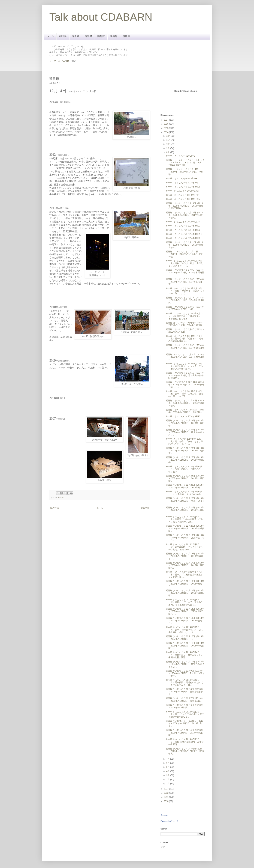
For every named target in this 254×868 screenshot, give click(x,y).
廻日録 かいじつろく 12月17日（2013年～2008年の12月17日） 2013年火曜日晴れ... (185, 565)
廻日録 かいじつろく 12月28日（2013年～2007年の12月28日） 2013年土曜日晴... (185, 423)
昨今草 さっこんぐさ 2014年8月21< (184, 234)
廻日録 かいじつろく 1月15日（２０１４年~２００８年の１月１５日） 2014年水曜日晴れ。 (185, 163)
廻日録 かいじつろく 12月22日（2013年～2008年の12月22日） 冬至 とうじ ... (185, 501)
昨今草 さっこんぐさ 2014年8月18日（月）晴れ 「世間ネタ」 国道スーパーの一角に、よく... (185, 291)
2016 (167, 124)
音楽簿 (88, 36)
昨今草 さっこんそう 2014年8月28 (183, 187)
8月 (168, 152)
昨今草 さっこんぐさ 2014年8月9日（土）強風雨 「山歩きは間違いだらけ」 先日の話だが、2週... (184, 519)
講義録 (114, 36)
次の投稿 (55, 508)
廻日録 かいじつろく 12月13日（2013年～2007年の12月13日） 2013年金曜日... (185, 621)
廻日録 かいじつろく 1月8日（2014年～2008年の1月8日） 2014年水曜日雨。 (185, 282)
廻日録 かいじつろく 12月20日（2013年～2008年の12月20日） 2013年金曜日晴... (185, 528)
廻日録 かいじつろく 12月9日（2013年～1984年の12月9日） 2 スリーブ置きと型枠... (185, 673)
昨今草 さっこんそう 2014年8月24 (183, 222)
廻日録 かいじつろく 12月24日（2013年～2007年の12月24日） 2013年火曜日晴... (185, 478)
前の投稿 (145, 508)
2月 (168, 780)
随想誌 (101, 36)
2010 (167, 801)
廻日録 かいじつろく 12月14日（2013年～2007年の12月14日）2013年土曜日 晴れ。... (185, 611)
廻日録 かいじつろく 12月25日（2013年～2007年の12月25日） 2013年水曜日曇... (185, 460)
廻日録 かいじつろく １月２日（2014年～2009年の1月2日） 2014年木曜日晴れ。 (185, 357)
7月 (168, 759)
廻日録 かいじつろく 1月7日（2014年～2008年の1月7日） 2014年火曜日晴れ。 (185, 300)
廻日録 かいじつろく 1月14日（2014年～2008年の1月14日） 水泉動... (185, 172)
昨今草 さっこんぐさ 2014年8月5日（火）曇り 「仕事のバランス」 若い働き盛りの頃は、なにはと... (185, 630)
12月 (169, 136)
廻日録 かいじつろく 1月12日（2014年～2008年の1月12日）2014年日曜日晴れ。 (184, 215)
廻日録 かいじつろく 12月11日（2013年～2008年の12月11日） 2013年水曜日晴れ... (185, 646)
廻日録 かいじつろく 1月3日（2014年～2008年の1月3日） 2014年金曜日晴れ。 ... (185, 348)
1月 (168, 784)
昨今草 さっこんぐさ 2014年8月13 (183, 416)
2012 (167, 793)
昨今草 (76, 36)
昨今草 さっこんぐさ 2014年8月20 (183, 238)
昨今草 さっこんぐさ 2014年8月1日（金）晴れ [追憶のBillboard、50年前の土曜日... (185, 742)
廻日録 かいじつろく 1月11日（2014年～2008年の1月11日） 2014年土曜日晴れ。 (185, 245)
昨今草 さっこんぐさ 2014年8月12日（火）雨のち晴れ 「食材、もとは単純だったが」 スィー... (184, 441)
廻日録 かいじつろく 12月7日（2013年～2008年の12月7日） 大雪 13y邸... (184, 700)
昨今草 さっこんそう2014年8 (181, 156)
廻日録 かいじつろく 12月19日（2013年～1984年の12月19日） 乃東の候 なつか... (185, 538)
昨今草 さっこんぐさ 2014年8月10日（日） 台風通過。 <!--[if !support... (184, 493)
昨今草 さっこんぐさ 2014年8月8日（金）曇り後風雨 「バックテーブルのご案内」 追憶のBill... (184, 547)
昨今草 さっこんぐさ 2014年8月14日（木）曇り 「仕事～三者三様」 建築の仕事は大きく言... (185, 394)
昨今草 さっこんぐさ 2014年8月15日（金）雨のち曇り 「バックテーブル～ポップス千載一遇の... (184, 366)
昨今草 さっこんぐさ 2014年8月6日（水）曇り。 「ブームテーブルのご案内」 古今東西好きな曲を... (184, 602)
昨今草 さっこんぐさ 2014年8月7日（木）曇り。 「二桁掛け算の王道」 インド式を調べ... (184, 575)
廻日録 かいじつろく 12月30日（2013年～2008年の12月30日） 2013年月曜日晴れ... (185, 403)
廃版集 (126, 36)
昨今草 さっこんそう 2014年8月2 (182, 191)
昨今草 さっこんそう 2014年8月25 (183, 199)
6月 (168, 763)
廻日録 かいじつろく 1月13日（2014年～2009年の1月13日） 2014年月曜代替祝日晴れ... (185, 206)
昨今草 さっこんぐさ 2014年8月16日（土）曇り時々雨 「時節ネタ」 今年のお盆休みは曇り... (185, 339)
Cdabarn (164, 815)
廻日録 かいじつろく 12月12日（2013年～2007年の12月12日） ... (185, 638)
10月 (169, 144)
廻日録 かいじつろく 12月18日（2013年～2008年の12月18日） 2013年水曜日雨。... (185, 556)
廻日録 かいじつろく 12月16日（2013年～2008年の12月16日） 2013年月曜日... (185, 584)
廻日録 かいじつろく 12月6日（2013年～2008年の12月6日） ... (184, 706)
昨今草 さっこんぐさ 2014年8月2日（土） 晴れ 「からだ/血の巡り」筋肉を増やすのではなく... (185, 714)
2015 (167, 128)
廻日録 (63, 36)
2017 (167, 120)
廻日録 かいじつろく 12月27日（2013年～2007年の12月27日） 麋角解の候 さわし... (185, 432)
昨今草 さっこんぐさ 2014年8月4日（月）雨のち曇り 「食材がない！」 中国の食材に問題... (184, 655)
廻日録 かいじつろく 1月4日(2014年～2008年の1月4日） (185, 331)
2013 (167, 789)
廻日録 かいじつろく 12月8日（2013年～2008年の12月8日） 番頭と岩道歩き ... (184, 692)
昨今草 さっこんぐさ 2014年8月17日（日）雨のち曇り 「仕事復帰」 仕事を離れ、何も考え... (185, 316)
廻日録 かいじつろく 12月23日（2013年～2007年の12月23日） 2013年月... (185, 486)
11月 (169, 140)
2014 (167, 132)
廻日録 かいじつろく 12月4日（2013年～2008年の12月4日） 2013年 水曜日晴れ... (185, 733)
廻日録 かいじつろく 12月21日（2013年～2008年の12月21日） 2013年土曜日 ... (185, 510)
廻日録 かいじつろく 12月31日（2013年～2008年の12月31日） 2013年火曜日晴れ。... (185, 385)
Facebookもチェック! (170, 821)
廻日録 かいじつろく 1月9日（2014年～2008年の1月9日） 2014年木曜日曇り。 (185, 272)
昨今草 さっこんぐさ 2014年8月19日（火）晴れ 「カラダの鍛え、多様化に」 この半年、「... (184, 263)
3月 (168, 775)
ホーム (50, 36)
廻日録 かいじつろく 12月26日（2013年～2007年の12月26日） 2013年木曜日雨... (185, 451)
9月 (168, 148)
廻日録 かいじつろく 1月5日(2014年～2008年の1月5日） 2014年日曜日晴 (184, 324)
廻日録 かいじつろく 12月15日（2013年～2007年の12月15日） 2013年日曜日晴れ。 (185, 593)
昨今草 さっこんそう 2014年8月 (182, 183)
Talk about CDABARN (101, 17)
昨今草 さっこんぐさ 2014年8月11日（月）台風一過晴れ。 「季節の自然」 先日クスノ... (184, 469)
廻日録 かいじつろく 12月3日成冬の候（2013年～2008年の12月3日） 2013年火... (185, 751)
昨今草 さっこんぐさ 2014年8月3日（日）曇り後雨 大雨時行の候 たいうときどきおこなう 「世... (185, 683)
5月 (168, 767)
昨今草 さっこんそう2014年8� (182, 178)
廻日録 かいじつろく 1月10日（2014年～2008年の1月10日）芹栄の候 (184, 254)
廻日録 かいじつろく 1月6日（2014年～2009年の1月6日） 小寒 (185, 308)
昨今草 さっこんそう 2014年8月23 (183, 226)
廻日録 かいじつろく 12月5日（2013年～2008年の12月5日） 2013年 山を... (185, 724)
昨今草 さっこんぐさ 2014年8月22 (183, 230)
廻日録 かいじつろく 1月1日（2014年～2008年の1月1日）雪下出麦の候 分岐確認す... (185, 375)
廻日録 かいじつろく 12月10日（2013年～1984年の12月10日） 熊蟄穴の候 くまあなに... (185, 664)
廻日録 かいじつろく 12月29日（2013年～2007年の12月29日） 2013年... (185, 411)
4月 (168, 771)
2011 (167, 797)
